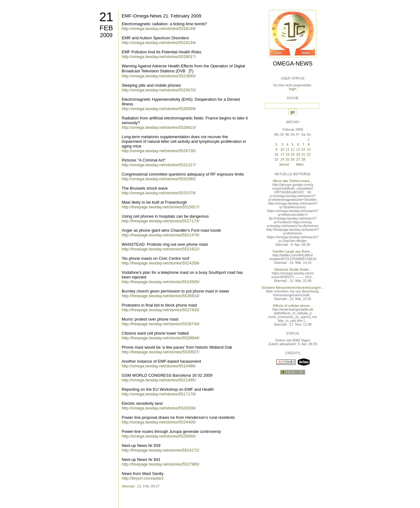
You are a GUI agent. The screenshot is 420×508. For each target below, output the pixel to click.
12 (292, 149)
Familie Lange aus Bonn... (293, 251)
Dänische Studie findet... (293, 269)
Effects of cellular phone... (293, 306)
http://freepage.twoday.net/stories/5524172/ (161, 450)
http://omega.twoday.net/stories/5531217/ (159, 165)
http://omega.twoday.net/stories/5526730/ (159, 151)
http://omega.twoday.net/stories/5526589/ (159, 109)
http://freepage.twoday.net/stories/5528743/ (161, 324)
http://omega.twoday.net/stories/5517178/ (159, 394)
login (293, 89)
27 (298, 159)
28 (303, 159)
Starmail (128, 486)
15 (309, 149)
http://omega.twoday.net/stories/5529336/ (159, 408)
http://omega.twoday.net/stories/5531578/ (159, 193)
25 (287, 159)
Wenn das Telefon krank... (293, 181)
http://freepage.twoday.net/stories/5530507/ (161, 352)
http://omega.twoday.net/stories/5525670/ (159, 90)
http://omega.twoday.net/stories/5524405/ (159, 422)
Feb (106, 28)
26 (292, 159)
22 (309, 154)
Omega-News (293, 64)
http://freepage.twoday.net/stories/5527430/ (161, 310)
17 (282, 154)
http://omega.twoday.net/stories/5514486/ (159, 366)
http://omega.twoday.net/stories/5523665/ (159, 76)
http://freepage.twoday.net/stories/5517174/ (161, 221)
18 (287, 154)
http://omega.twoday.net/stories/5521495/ (159, 380)
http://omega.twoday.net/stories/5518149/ (159, 29)
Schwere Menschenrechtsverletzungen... (293, 288)
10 (282, 149)
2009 (106, 35)
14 (303, 149)
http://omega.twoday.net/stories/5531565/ (159, 179)
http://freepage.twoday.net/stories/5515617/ (161, 207)
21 (106, 17)
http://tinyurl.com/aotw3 (143, 478)
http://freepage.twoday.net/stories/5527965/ (161, 464)
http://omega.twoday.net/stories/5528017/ (159, 57)
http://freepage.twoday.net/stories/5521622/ (161, 249)
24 (282, 159)
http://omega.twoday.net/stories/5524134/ (159, 43)
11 (287, 149)
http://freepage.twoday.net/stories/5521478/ (161, 235)
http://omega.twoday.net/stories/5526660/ (159, 436)
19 (292, 154)
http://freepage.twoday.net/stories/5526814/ (161, 296)
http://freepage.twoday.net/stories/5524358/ (161, 263)
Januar (284, 164)
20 (298, 154)
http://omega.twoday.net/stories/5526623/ (159, 127)
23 (276, 159)
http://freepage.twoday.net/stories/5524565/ (161, 282)
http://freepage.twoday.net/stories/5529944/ (161, 338)
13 (298, 149)
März (300, 164)
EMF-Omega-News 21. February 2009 (161, 16)
